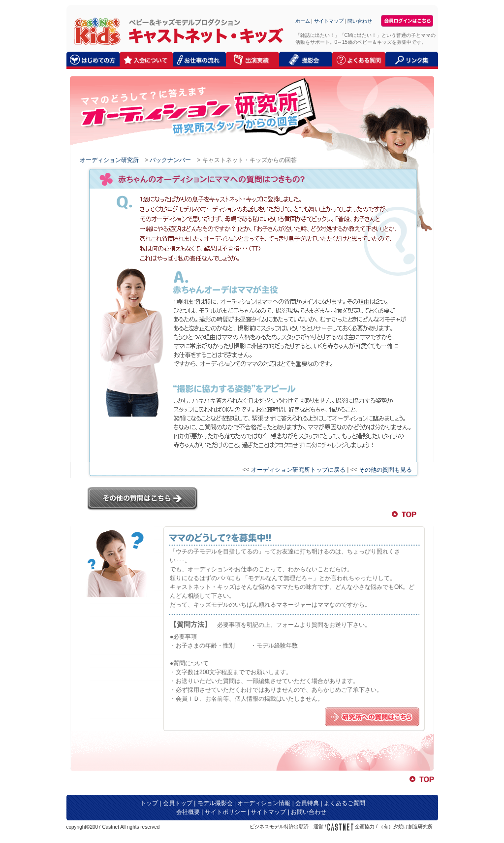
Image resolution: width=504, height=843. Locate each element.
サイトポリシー (225, 812)
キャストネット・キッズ (95, 31)
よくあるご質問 (345, 803)
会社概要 (188, 812)
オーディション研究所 (109, 160)
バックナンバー (170, 160)
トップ (149, 803)
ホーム (303, 21)
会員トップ (178, 803)
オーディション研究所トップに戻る (298, 470)
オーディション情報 (264, 803)
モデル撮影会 (215, 803)
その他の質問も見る (385, 470)
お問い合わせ (309, 812)
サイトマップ (329, 21)
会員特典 (307, 803)
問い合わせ (360, 21)
